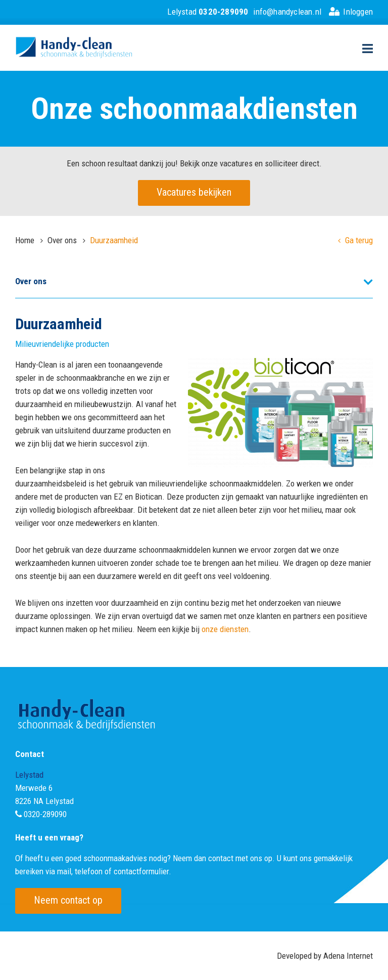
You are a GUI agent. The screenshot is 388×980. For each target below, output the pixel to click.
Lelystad (208, 12)
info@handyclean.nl (287, 12)
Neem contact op (68, 900)
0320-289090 (45, 814)
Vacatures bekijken (194, 192)
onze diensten (225, 629)
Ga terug (355, 240)
